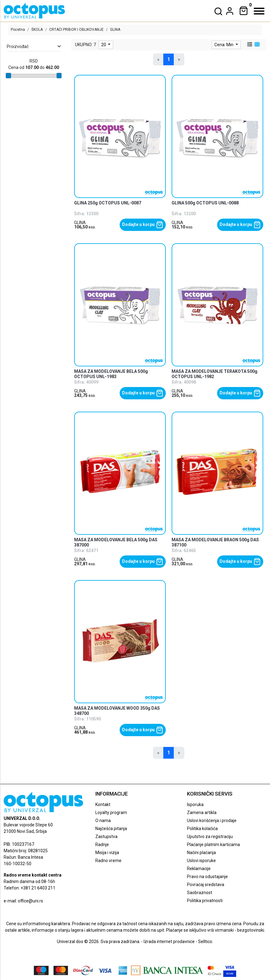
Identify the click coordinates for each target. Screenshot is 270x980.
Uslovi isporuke (201, 861)
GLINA (80, 223)
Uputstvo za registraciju (210, 837)
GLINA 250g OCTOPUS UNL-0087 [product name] (108, 203)
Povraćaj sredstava (206, 885)
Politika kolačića (202, 829)
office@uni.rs (30, 901)
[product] (120, 136)
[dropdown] (230, 11)
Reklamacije (199, 869)
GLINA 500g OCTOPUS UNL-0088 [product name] (205, 203)
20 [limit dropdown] (104, 45)
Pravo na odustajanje (207, 877)
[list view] (249, 45)
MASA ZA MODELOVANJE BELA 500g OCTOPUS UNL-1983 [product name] (111, 374)
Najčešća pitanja (111, 829)
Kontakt (103, 805)
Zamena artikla (202, 813)
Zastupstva (106, 837)
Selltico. (206, 942)
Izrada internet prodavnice (169, 942)
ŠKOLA (37, 30)
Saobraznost (200, 893)
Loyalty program (111, 813)
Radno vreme (108, 861)
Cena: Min (224, 45)
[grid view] (256, 45)
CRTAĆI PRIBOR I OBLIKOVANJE (76, 30)
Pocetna (18, 30)
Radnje (102, 845)
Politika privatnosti (205, 901)
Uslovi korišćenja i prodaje (212, 821)
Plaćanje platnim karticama (213, 845)
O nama (103, 821)
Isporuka (195, 805)
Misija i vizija (107, 853)
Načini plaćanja (201, 853)
